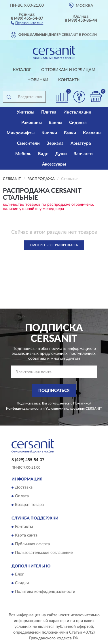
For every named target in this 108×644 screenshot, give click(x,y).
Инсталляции (77, 112)
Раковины (32, 123)
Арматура (81, 143)
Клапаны (92, 133)
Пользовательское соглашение (44, 553)
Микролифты (21, 133)
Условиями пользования (65, 409)
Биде (43, 154)
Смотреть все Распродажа (54, 245)
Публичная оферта (32, 544)
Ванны (55, 123)
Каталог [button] (22, 70)
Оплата (22, 496)
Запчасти (83, 154)
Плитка (49, 112)
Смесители (28, 143)
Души (61, 154)
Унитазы (25, 112)
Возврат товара (29, 505)
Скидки (22, 583)
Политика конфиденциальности (45, 592)
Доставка (24, 488)
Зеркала (55, 143)
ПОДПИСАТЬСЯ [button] (54, 391)
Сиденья (78, 123)
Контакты (69, 80)
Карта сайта (26, 535)
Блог (19, 574)
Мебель (23, 154)
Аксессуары (54, 164)
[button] (27, 23)
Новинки (38, 80)
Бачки (70, 133)
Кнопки (49, 133)
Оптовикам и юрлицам (68, 70)
